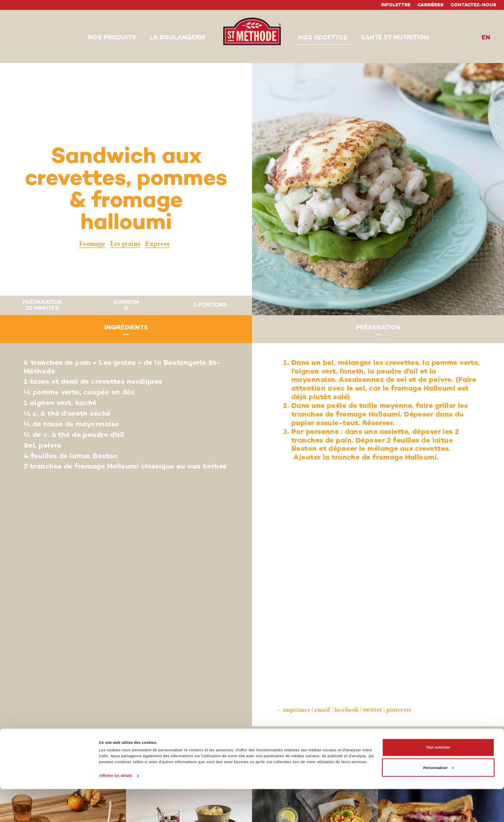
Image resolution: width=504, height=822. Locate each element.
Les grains (125, 244)
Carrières (430, 5)
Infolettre (396, 5)
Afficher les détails (116, 809)
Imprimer (297, 710)
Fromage (92, 244)
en (486, 38)
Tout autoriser (438, 781)
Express (157, 244)
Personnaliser (438, 801)
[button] (112, 38)
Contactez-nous (473, 5)
